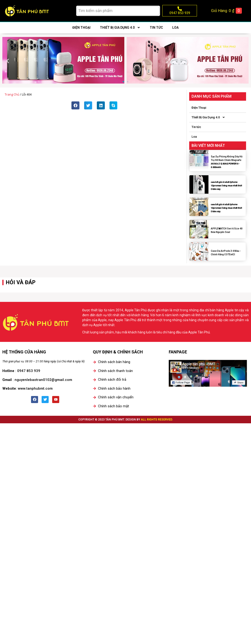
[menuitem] (63, 11)
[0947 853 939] (180, 9)
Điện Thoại (81, 28)
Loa (175, 28)
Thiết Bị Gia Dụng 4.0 (120, 28)
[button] (8, 61)
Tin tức (156, 28)
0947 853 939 (180, 13)
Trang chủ (12, 94)
